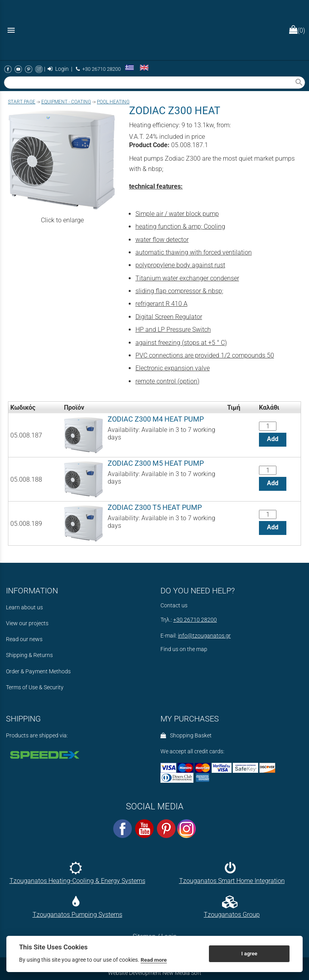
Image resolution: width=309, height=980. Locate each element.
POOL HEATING (113, 102)
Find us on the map (184, 649)
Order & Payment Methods (38, 672)
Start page (22, 102)
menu (11, 30)
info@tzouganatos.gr (204, 636)
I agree (249, 954)
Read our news (24, 639)
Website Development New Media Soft (155, 973)
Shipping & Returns (29, 655)
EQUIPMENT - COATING (66, 102)
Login (58, 69)
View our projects (27, 623)
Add (273, 439)
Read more (154, 960)
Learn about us (24, 608)
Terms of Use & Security (35, 687)
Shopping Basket (186, 736)
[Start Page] (154, 30)
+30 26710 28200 (98, 69)
